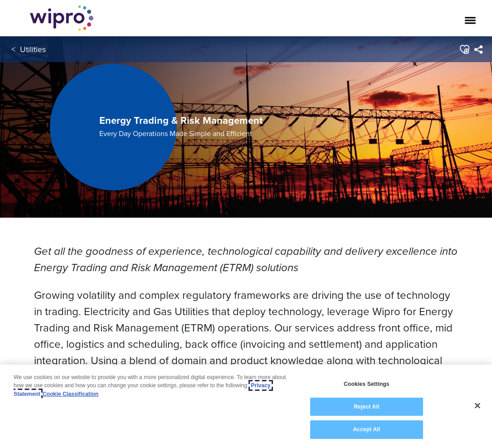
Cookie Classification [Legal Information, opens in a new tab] (71, 394)
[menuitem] (478, 49)
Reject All (366, 407)
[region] (246, 406)
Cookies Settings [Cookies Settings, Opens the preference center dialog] (367, 384)
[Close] (477, 406)
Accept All (366, 429)
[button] (464, 49)
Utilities (33, 49)
